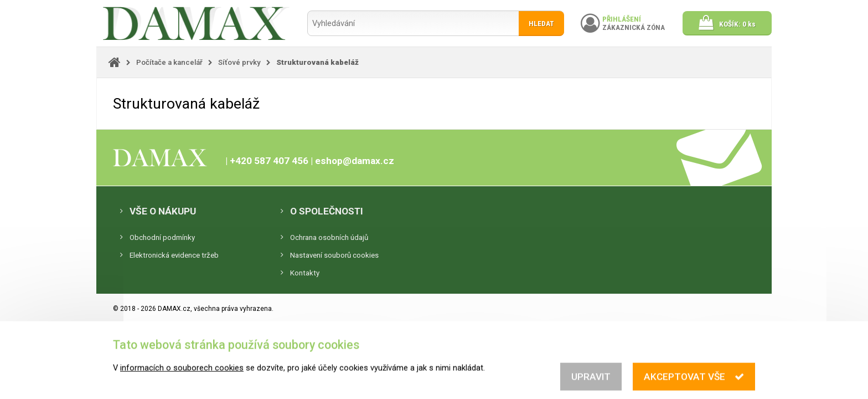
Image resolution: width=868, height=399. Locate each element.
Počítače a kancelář (169, 62)
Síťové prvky (239, 62)
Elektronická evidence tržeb (174, 255)
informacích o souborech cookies (182, 393)
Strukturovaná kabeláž (317, 62)
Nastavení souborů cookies (334, 255)
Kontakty (305, 273)
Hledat (541, 24)
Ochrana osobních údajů (329, 237)
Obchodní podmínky (162, 237)
